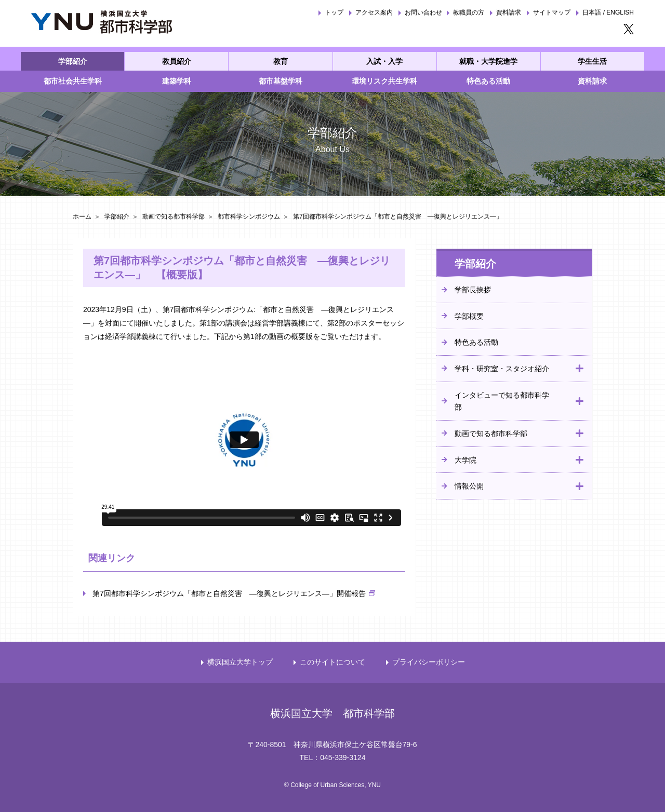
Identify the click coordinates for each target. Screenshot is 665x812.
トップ (334, 12)
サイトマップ (552, 12)
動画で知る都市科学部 (174, 216)
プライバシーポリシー (429, 662)
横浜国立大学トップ (240, 662)
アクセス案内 (374, 12)
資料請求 (509, 12)
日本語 (592, 12)
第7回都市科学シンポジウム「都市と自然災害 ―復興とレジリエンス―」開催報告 (229, 593)
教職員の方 (469, 12)
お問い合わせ (423, 12)
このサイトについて (332, 662)
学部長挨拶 (473, 290)
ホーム (82, 216)
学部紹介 (117, 216)
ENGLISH (620, 12)
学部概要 (469, 316)
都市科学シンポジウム (249, 216)
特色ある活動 (476, 342)
